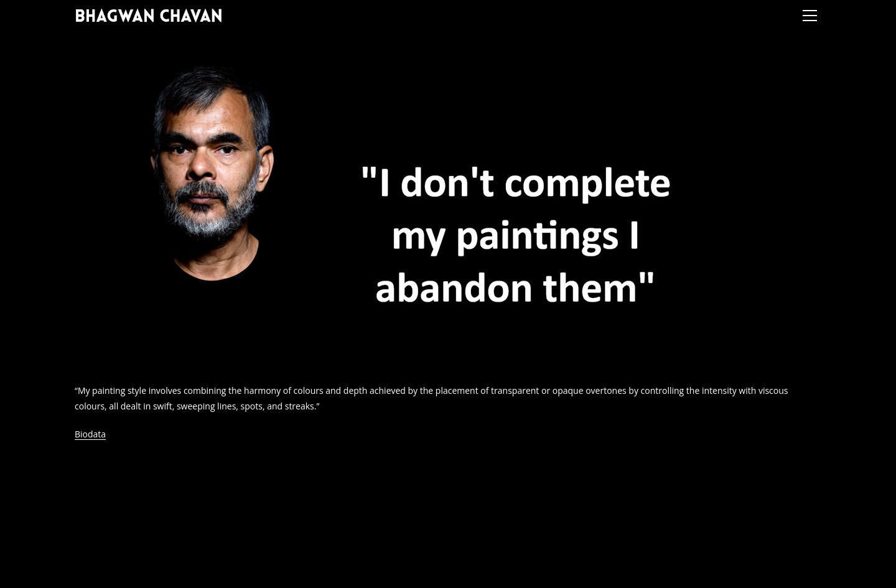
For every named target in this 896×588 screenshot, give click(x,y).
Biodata (90, 434)
